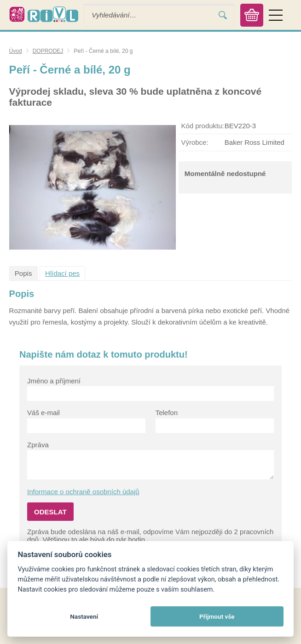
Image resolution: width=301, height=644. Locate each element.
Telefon (167, 413)
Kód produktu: (202, 126)
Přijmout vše (217, 616)
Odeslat (50, 512)
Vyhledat (223, 15)
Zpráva (38, 445)
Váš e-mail (43, 413)
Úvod (16, 51)
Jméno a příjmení (54, 381)
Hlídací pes (62, 273)
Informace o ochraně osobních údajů (83, 492)
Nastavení (84, 616)
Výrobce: (194, 142)
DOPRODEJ (48, 51)
